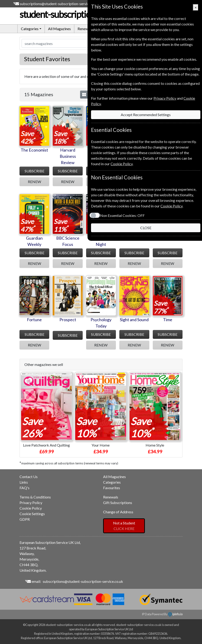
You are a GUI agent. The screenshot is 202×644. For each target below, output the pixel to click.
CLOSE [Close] (145, 228)
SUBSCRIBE (34, 171)
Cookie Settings (32, 514)
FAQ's (24, 488)
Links (24, 482)
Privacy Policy (31, 503)
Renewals (85, 29)
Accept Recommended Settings (145, 115)
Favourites (112, 488)
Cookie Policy (31, 508)
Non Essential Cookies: (121, 215)
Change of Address (118, 512)
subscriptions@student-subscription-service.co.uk (60, 4)
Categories (112, 482)
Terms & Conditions (35, 497)
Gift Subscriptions (118, 503)
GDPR (25, 519)
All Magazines (59, 29)
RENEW (34, 182)
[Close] (196, 7)
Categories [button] (30, 29)
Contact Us (29, 477)
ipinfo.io (175, 614)
